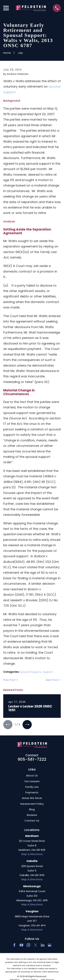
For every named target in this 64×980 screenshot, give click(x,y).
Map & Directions (32, 854)
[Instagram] (28, 945)
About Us (32, 775)
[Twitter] (36, 945)
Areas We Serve (32, 798)
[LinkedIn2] (43, 945)
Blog (32, 809)
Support (48, 672)
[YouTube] (21, 945)
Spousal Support (30, 672)
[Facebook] (14, 945)
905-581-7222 (32, 759)
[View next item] (27, 725)
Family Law (32, 787)
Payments (32, 792)
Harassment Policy (32, 804)
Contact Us (32, 821)
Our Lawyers (32, 781)
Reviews (32, 815)
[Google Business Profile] (50, 945)
